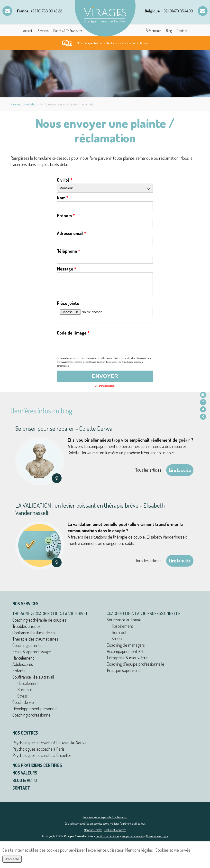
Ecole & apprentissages (32, 655)
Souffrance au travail (124, 623)
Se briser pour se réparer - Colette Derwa (64, 432)
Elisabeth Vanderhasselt (167, 541)
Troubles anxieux (26, 630)
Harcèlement (23, 662)
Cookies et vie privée (115, 834)
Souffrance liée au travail (33, 681)
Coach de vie (23, 706)
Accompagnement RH (125, 655)
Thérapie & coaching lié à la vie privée (50, 617)
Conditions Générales (108, 840)
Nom (63, 198)
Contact (182, 31)
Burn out (25, 693)
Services (43, 31)
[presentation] (94, 350)
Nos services (25, 607)
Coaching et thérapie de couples (39, 624)
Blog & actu (25, 784)
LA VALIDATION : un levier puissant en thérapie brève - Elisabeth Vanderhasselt (90, 513)
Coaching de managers (126, 649)
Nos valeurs (25, 776)
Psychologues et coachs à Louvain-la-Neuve (50, 746)
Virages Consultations (24, 104)
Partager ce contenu (205, 417)
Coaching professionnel (32, 719)
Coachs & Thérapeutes (68, 31)
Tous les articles (148, 474)
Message (67, 269)
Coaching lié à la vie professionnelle (144, 617)
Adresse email (72, 233)
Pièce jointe (68, 307)
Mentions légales (93, 834)
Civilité (65, 180)
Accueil (28, 31)
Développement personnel (35, 712)
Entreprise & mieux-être (127, 661)
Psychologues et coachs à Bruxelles (42, 759)
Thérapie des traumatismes (35, 643)
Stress (23, 700)
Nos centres (25, 737)
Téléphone (68, 251)
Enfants (19, 674)
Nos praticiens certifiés (37, 769)
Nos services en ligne (157, 840)
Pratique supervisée (124, 674)
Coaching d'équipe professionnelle (136, 668)
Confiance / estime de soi (34, 636)
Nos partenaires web (133, 840)
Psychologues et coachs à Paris (38, 753)
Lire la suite (180, 474)
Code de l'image (73, 336)
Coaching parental (27, 649)
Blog (169, 31)
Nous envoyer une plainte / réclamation (105, 821)
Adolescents (23, 668)
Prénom (66, 215)
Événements (153, 31)
